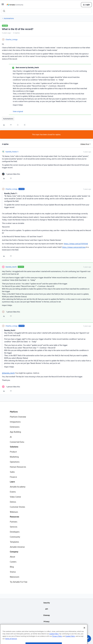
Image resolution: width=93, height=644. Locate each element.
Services (14, 527)
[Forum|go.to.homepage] (15, 5)
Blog (12, 567)
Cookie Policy (54, 640)
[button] (3, 5)
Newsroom (15, 577)
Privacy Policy (57, 642)
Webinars (14, 512)
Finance (13, 477)
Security (47, 603)
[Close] (84, 634)
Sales (12, 472)
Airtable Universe (17, 547)
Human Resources (18, 467)
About (13, 557)
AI (11, 437)
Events (13, 492)
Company (14, 552)
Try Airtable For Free (19, 582)
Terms (47, 628)
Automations (9, 18)
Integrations (15, 422)
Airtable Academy (18, 487)
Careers (13, 562)
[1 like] (11, 174)
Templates (14, 542)
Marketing (14, 457)
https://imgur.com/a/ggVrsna (74, 247)
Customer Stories (17, 507)
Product (13, 452)
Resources (14, 517)
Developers (15, 532)
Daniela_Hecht (11, 267)
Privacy (46, 621)
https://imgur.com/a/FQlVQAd (76, 244)
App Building (15, 432)
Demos (13, 502)
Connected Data (17, 442)
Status (13, 572)
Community (15, 537)
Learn (12, 482)
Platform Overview (18, 417)
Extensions (15, 427)
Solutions (14, 447)
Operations (15, 462)
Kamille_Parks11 (12, 152)
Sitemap (46, 615)
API (47, 609)
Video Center (15, 497)
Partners (14, 522)
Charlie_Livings (12, 39)
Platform (14, 412)
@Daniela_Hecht (8, 373)
